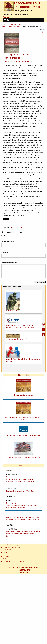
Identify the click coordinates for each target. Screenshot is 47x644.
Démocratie (15, 228)
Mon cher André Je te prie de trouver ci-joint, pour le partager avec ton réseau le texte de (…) (22, 505)
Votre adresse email (8, 241)
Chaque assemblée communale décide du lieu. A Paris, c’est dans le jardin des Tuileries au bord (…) (23, 534)
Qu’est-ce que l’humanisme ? (16, 339)
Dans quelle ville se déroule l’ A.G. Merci (20, 491)
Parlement (25, 228)
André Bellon (29, 61)
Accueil (4, 24)
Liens (5, 552)
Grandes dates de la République (14, 561)
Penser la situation (13, 311)
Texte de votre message (9, 263)
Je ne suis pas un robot (10, 236)
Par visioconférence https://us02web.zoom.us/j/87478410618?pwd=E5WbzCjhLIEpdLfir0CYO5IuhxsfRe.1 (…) (23, 479)
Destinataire (5, 252)
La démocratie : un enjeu (17, 24)
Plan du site (7, 550)
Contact (6, 564)
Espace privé (24, 572)
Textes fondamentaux (10, 559)
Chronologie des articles (11, 547)
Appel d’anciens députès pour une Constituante (23, 435)
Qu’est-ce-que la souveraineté (11, 26)
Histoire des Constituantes (24, 395)
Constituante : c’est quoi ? (12, 545)
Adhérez (6, 17)
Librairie (6, 556)
